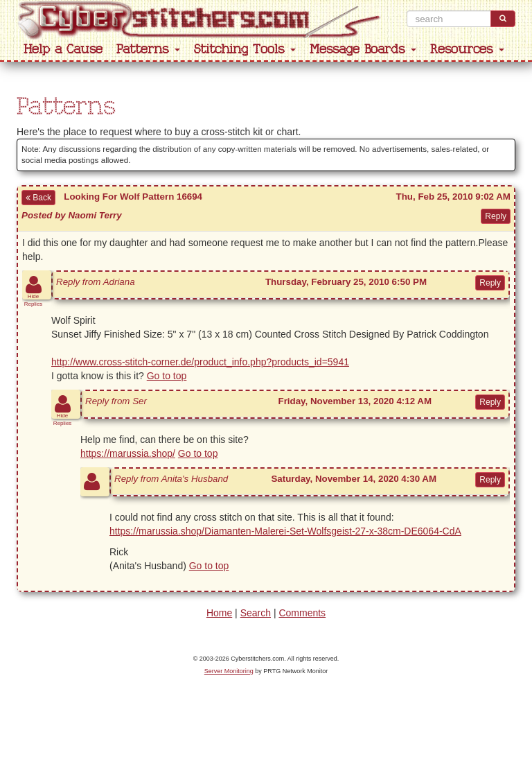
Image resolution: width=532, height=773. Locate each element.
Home (219, 613)
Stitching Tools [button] (245, 50)
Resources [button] (467, 50)
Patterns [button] (148, 50)
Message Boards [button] (363, 50)
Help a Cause (63, 50)
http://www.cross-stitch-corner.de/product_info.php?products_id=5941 (200, 362)
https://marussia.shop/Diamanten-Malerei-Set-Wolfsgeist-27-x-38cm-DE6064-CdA (285, 531)
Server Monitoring (229, 671)
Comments (302, 613)
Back (38, 198)
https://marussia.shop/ (128, 453)
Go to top (167, 376)
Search (256, 613)
